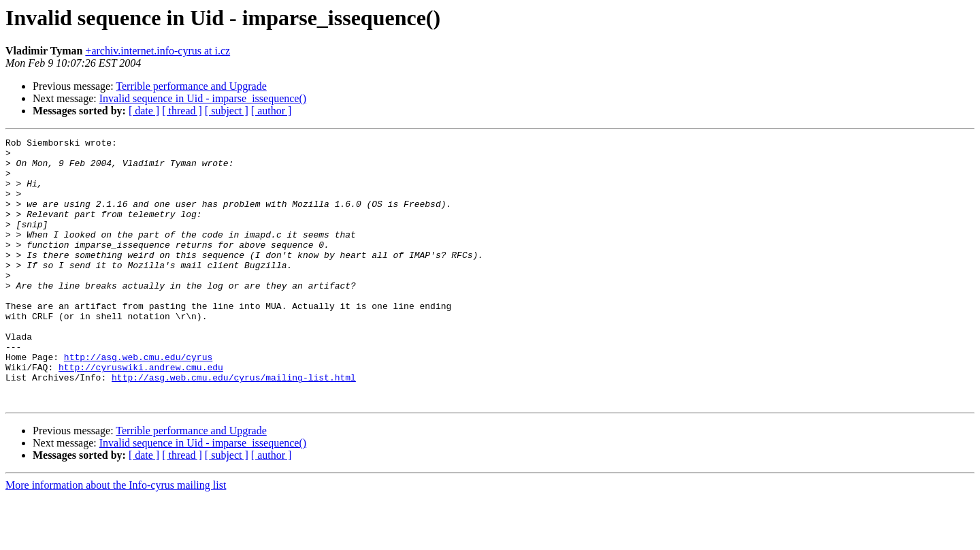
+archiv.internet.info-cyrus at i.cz (158, 51)
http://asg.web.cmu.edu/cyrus (138, 402)
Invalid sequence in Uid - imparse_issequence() (203, 98)
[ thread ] (182, 111)
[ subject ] (227, 111)
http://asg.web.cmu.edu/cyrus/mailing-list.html (234, 426)
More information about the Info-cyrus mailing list (116, 538)
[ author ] (272, 111)
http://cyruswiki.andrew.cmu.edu (141, 414)
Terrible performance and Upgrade (191, 86)
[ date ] (144, 111)
